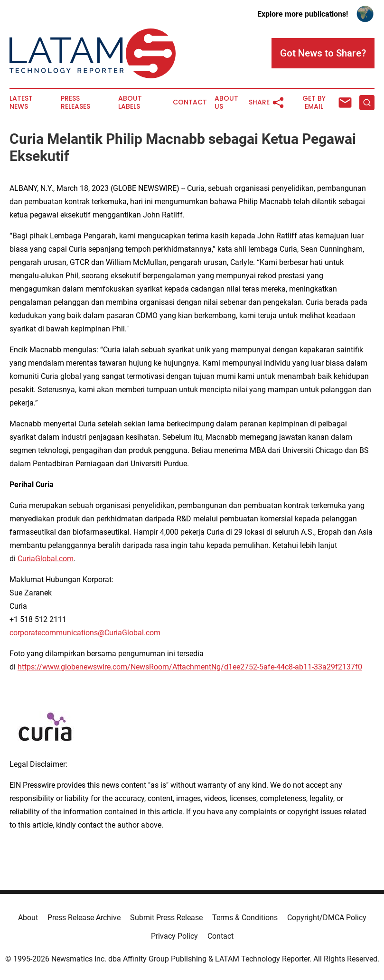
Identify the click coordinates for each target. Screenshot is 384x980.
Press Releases (75, 103)
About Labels (130, 103)
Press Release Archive (84, 918)
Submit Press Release (166, 918)
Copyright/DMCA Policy (327, 918)
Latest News (21, 103)
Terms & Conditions (245, 918)
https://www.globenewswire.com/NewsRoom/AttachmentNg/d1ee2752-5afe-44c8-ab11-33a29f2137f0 (190, 667)
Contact (190, 102)
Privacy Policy (174, 936)
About (28, 918)
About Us (226, 103)
